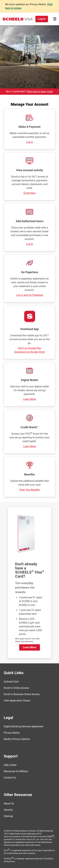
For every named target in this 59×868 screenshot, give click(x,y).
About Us (9, 803)
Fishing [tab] (28, 85)
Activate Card (11, 682)
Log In (30, 142)
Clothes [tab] (35, 85)
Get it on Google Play (30, 348)
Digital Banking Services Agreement (24, 726)
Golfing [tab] (31, 85)
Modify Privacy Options (17, 739)
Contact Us (10, 778)
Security (8, 810)
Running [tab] (24, 85)
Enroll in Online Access (16, 688)
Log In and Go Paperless (30, 295)
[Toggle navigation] (55, 19)
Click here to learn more (40, 92)
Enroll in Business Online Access (22, 694)
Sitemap (8, 816)
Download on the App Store (29, 352)
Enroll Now (30, 193)
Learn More (30, 399)
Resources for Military (16, 771)
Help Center (10, 765)
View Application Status (17, 701)
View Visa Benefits (30, 490)
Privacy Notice (12, 733)
